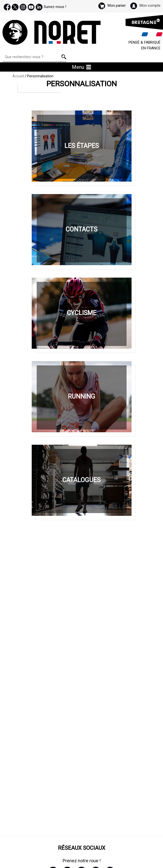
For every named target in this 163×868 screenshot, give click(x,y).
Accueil (18, 76)
